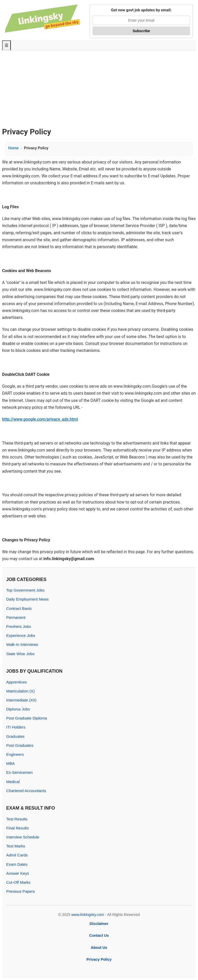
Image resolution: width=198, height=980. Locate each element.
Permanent (16, 617)
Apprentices (16, 682)
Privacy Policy (99, 959)
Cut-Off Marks (18, 882)
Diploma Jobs (18, 709)
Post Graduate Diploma (27, 718)
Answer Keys (18, 873)
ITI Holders (16, 727)
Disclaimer (99, 924)
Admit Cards (17, 855)
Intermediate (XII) (21, 700)
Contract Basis (19, 608)
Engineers (15, 754)
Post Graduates (20, 745)
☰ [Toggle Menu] (6, 45)
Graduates (15, 736)
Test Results (17, 819)
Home (13, 148)
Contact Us (99, 935)
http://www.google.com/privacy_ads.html (40, 419)
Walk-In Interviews (22, 644)
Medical (13, 782)
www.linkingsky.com (88, 915)
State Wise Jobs (20, 654)
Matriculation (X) (20, 691)
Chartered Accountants (26, 791)
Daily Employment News (27, 599)
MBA (10, 763)
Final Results (18, 828)
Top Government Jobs (25, 590)
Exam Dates (17, 864)
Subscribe (141, 31)
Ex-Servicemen (19, 772)
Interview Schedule (23, 837)
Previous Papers (20, 891)
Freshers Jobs (19, 626)
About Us (99, 948)
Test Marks (16, 846)
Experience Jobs (21, 635)
